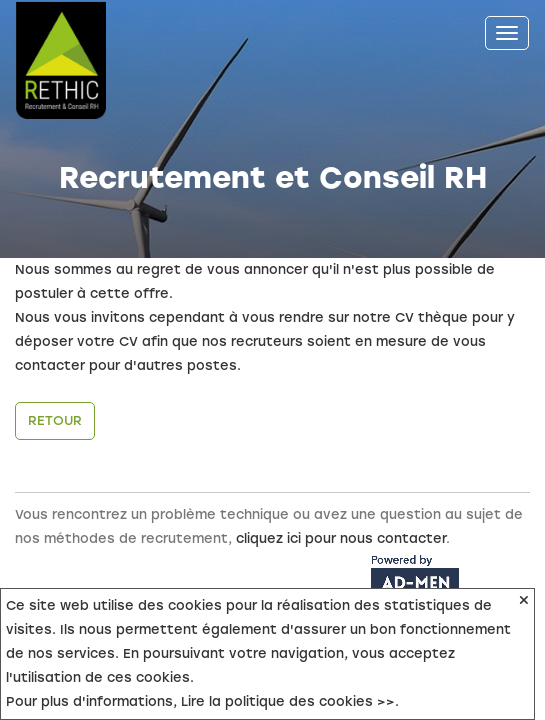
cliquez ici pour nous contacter (341, 538)
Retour (55, 420)
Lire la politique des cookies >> (288, 701)
